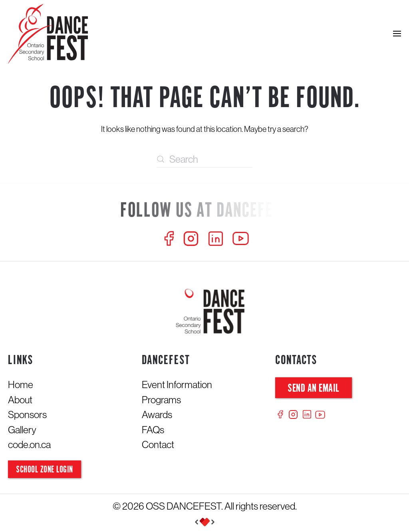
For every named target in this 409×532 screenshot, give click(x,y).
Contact (158, 444)
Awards (157, 414)
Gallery (22, 430)
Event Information (177, 385)
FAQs (153, 430)
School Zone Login (45, 470)
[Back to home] (48, 34)
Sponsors (27, 414)
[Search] (204, 159)
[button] (397, 34)
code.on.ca (29, 444)
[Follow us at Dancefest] (204, 211)
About (20, 400)
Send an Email (314, 389)
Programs (161, 400)
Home (21, 385)
